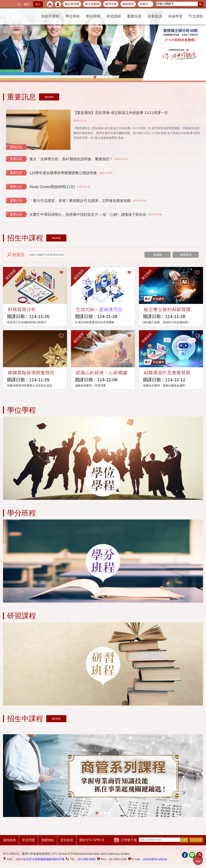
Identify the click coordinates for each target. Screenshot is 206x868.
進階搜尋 (186, 255)
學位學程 (73, 16)
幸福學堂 (175, 16)
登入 (38, 4)
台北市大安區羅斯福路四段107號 (44, 859)
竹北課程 (196, 16)
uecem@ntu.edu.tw (155, 859)
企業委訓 (155, 16)
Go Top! (198, 860)
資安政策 (67, 840)
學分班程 (93, 16)
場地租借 (9, 840)
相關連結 (48, 840)
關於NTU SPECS (92, 840)
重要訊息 (134, 16)
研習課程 (114, 16)
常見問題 (29, 840)
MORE (49, 97)
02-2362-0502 (87, 859)
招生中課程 (50, 16)
